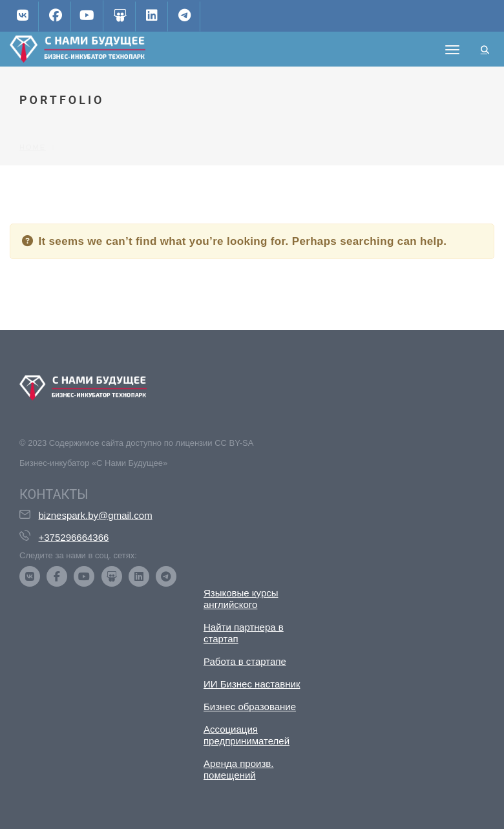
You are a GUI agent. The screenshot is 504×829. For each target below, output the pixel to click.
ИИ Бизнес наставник (252, 684)
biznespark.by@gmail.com (96, 515)
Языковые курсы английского (241, 599)
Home (33, 125)
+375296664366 (74, 537)
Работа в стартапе (245, 661)
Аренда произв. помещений (238, 769)
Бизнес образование (250, 707)
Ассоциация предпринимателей (247, 735)
